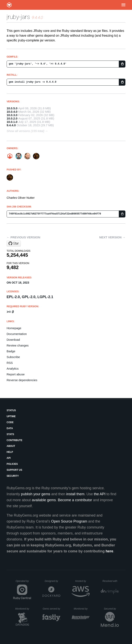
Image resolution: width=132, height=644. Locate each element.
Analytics (13, 368)
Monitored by (23, 609)
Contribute (14, 440)
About (11, 446)
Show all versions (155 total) (25, 131)
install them (75, 494)
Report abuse (16, 374)
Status (11, 410)
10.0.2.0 (12, 118)
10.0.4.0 (12, 112)
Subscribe (13, 357)
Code (10, 422)
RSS (10, 363)
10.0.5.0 (12, 108)
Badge (11, 351)
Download (13, 340)
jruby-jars (18, 17)
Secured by (111, 609)
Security (13, 476)
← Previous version (23, 237)
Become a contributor (75, 500)
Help (10, 452)
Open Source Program (69, 521)
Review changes (18, 345)
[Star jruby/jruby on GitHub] (14, 244)
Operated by (23, 582)
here (109, 551)
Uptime (11, 416)
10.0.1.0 (12, 122)
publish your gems (36, 494)
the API (100, 494)
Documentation (17, 334)
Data (10, 428)
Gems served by (51, 609)
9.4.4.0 (11, 125)
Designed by (53, 581)
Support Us (14, 470)
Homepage (14, 328)
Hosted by (82, 581)
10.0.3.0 (12, 115)
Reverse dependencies (22, 380)
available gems (44, 500)
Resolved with (111, 581)
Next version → (112, 237)
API (9, 458)
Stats (10, 434)
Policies (12, 464)
